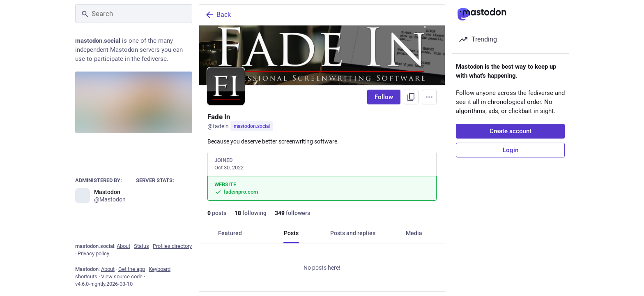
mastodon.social (252, 126)
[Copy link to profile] (411, 97)
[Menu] (429, 97)
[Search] (134, 14)
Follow (384, 97)
